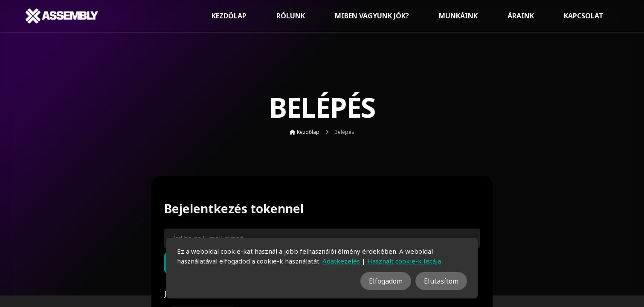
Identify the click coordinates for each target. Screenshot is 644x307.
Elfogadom (386, 281)
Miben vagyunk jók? (372, 16)
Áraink (521, 16)
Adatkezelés (341, 261)
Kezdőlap (229, 16)
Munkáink (458, 16)
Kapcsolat (584, 16)
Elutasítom (441, 281)
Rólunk (291, 16)
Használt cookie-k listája (404, 261)
